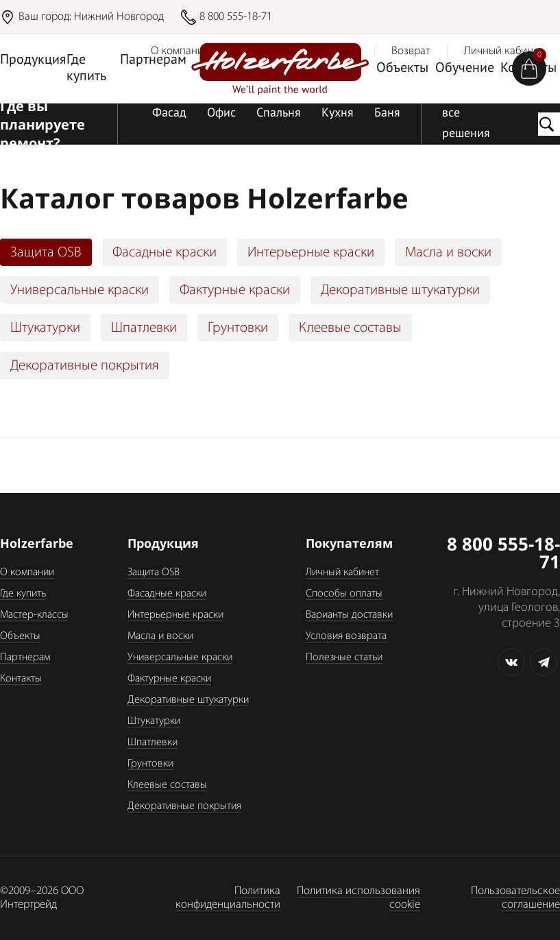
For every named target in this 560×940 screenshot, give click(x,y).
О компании (27, 573)
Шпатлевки (144, 328)
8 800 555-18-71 (236, 17)
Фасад (169, 113)
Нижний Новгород (119, 17)
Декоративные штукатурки (400, 290)
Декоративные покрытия (85, 366)
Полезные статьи (344, 658)
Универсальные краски (80, 290)
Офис (221, 113)
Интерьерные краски (311, 253)
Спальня (279, 113)
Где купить (86, 69)
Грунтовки (238, 328)
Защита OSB (46, 253)
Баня (387, 113)
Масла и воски (448, 253)
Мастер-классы (34, 615)
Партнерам (153, 60)
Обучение (465, 69)
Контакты (21, 679)
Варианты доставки (349, 615)
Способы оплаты (344, 594)
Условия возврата (346, 636)
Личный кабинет (342, 573)
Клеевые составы (350, 328)
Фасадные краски (165, 253)
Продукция (33, 60)
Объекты (402, 69)
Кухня (338, 113)
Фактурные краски (235, 290)
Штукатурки (45, 328)
